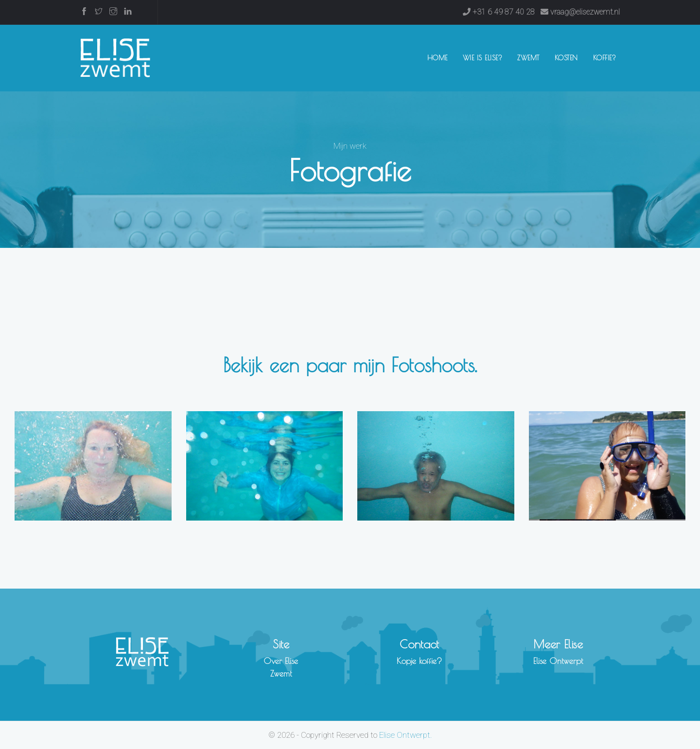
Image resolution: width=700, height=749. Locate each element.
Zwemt (528, 58)
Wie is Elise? (483, 58)
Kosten (566, 58)
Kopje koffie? (419, 661)
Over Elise (281, 661)
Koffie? (605, 58)
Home (439, 57)
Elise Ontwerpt (558, 661)
